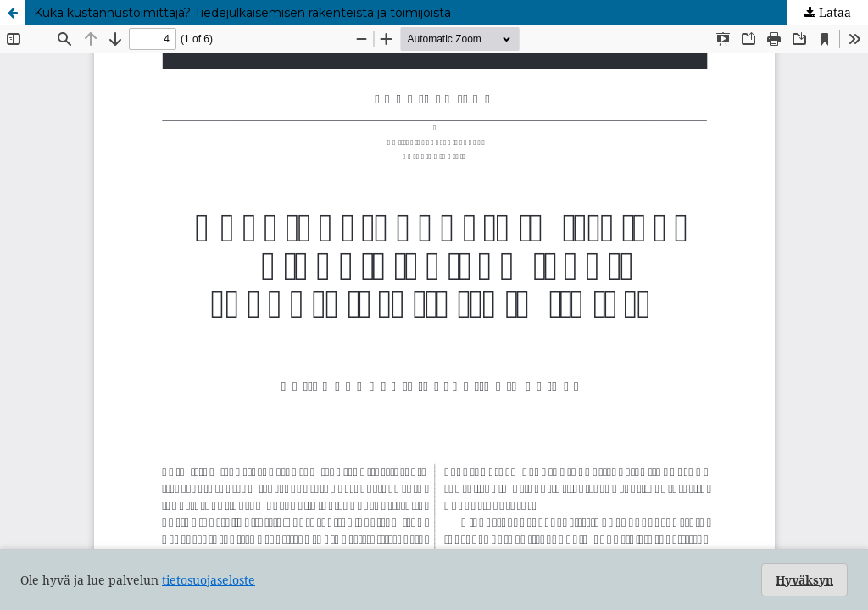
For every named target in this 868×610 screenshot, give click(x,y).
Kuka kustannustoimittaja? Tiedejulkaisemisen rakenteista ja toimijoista (242, 13)
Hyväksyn (804, 580)
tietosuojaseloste (209, 580)
